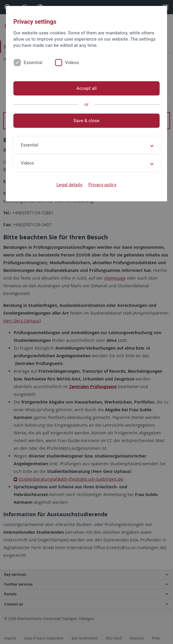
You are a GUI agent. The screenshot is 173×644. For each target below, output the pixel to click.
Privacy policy (102, 185)
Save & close (86, 121)
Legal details (69, 185)
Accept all (86, 88)
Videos (72, 63)
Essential (33, 63)
